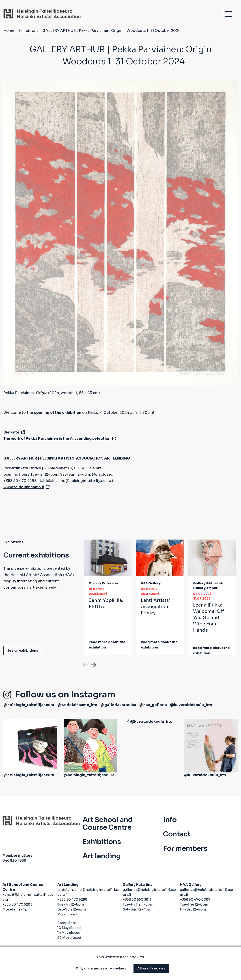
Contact (177, 834)
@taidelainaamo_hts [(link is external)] (77, 705)
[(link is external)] (127, 721)
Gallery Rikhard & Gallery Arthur (208, 586)
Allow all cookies (151, 968)
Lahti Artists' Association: (155, 607)
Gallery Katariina (103, 583)
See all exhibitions (23, 650)
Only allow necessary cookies (101, 968)
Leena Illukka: (209, 618)
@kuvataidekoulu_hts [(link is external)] (191, 705)
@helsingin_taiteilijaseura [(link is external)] (29, 705)
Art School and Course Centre (108, 824)
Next (93, 664)
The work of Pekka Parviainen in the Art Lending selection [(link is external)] (60, 439)
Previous (85, 664)
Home (9, 31)
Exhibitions (28, 31)
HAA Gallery (151, 583)
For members (185, 848)
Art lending (102, 856)
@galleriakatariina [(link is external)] (118, 705)
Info (170, 820)
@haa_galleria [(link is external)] (153, 705)
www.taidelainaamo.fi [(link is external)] (26, 487)
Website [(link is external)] (14, 432)
